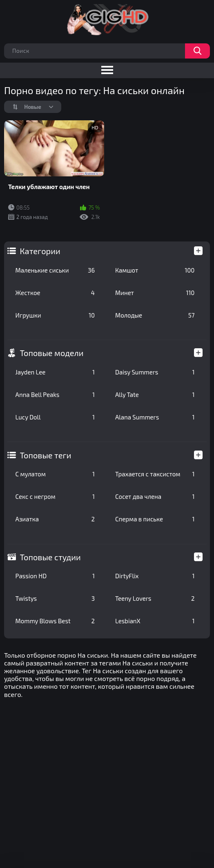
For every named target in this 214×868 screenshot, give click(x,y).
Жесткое (55, 293)
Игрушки (55, 315)
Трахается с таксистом (155, 474)
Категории (40, 251)
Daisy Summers (155, 372)
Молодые (155, 315)
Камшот (155, 270)
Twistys (55, 598)
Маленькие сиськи (55, 270)
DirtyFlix (155, 576)
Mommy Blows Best (55, 621)
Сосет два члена (155, 496)
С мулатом (55, 474)
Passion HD (55, 576)
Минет (155, 293)
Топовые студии (50, 557)
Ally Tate (155, 395)
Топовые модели (52, 353)
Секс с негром (55, 496)
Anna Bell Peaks (55, 395)
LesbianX (155, 621)
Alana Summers (155, 417)
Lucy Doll (55, 417)
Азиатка (55, 519)
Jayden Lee (55, 372)
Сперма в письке (155, 519)
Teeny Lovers (155, 598)
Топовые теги (46, 455)
